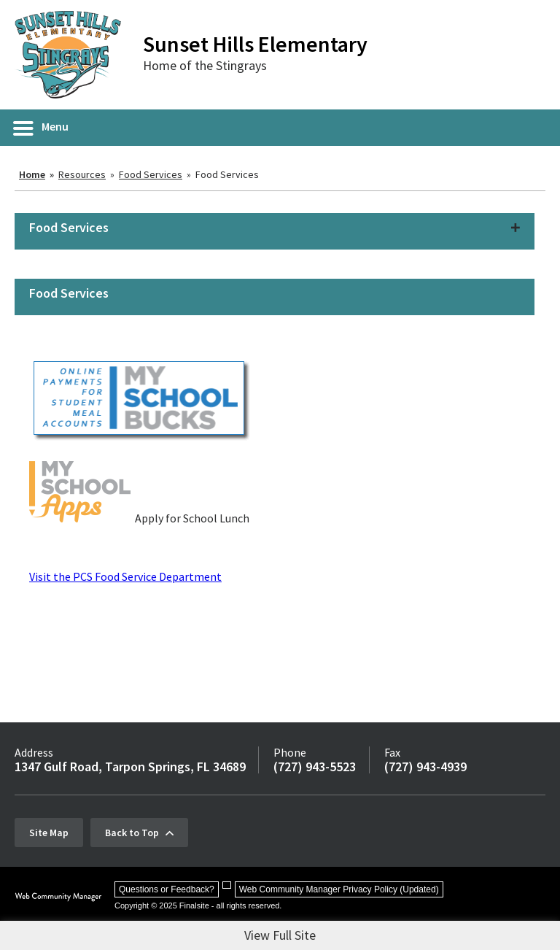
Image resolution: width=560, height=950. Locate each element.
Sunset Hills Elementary (255, 44)
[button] (42, 128)
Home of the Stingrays (205, 65)
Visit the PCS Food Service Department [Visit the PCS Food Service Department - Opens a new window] (125, 576)
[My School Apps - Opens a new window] (80, 518)
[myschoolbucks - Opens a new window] (141, 439)
